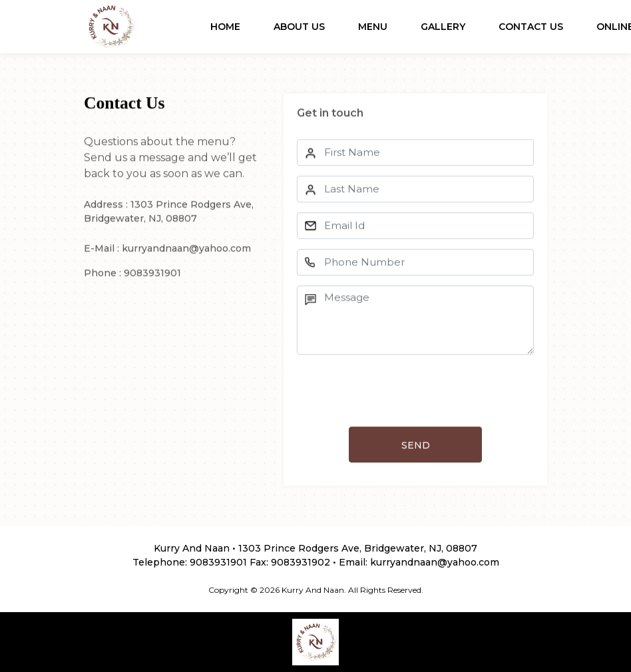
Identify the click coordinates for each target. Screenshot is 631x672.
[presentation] (398, 392)
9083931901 (218, 562)
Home (225, 27)
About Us (299, 27)
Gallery (443, 27)
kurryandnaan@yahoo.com (435, 562)
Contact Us (531, 27)
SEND (416, 446)
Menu (373, 27)
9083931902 (301, 562)
